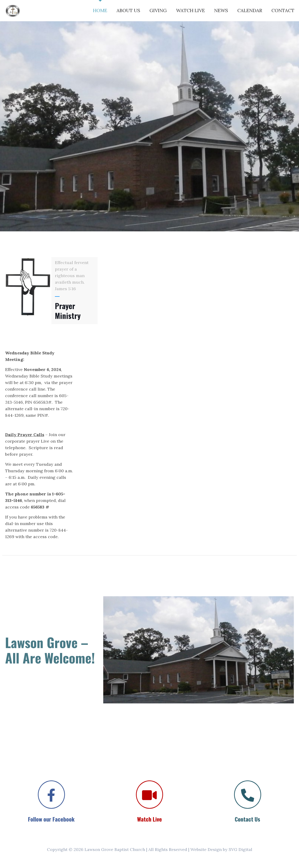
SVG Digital (240, 849)
